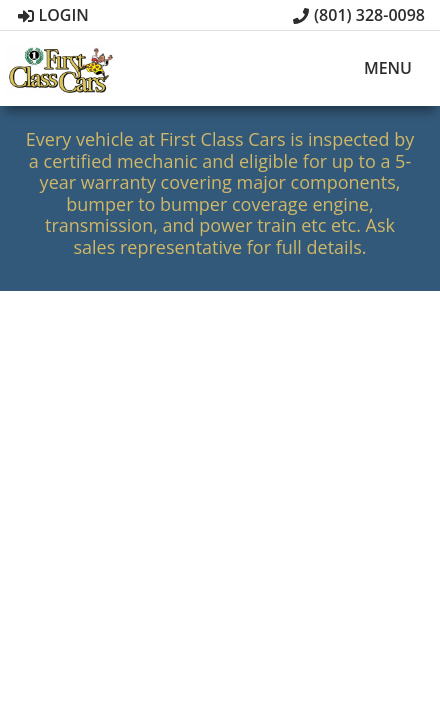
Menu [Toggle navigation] (377, 69)
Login (53, 15)
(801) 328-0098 (359, 15)
